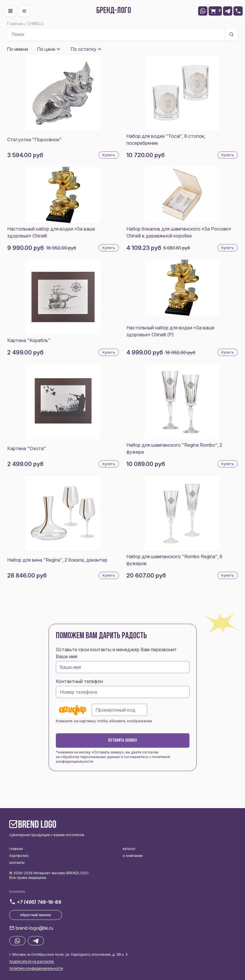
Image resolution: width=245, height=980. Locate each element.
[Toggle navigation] (10, 11)
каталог (129, 849)
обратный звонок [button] (36, 915)
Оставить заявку (123, 740)
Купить (109, 155)
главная (16, 849)
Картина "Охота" (27, 448)
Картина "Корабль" (29, 340)
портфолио (19, 856)
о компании (133, 856)
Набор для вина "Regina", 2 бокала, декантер (57, 560)
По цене (46, 49)
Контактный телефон (79, 681)
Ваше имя (67, 656)
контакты (17, 863)
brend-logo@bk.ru (34, 928)
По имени (17, 49)
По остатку (83, 49)
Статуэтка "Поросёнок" (34, 140)
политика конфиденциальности (36, 968)
